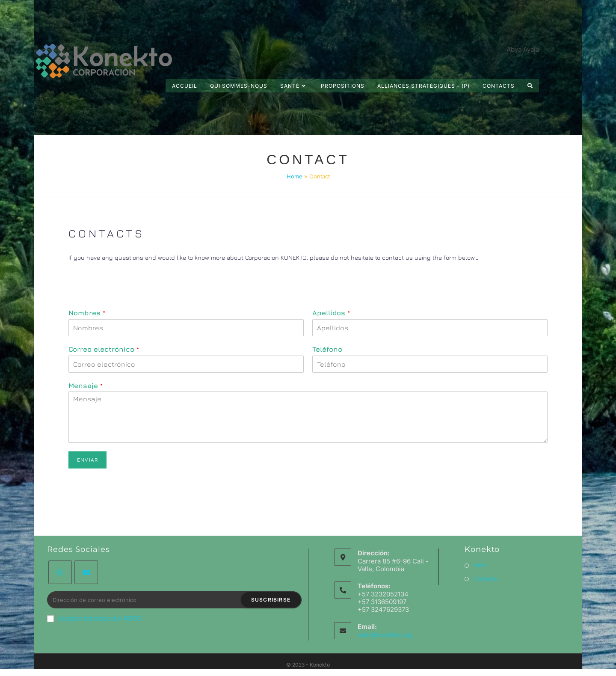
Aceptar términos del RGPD (94, 618)
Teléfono (327, 349)
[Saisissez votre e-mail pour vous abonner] (174, 600)
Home (295, 176)
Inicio (480, 565)
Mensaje (86, 385)
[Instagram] (60, 572)
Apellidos (331, 313)
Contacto (485, 578)
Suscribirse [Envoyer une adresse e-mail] (271, 600)
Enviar (87, 460)
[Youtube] (86, 572)
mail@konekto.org (385, 635)
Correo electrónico (104, 349)
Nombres (87, 313)
